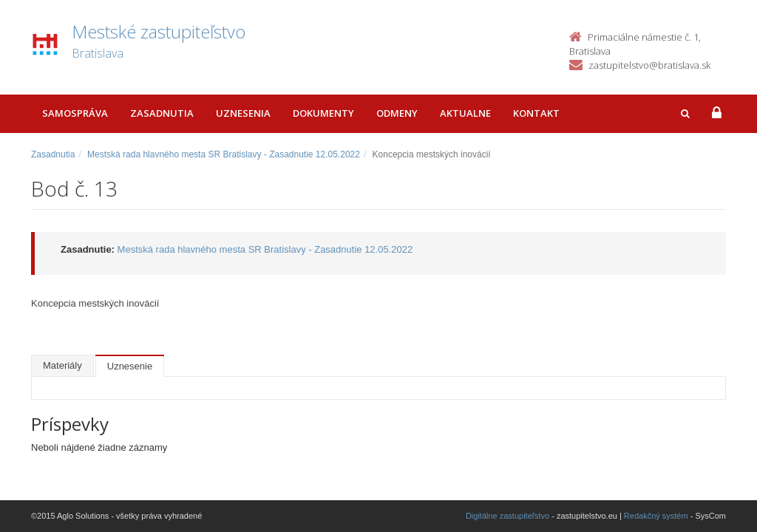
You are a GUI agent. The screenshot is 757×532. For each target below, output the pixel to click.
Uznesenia (243, 113)
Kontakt (536, 113)
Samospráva (75, 113)
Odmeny (397, 113)
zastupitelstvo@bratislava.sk (649, 65)
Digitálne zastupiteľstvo (508, 516)
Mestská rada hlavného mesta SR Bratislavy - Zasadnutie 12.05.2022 (224, 154)
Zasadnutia (162, 113)
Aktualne (465, 113)
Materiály (62, 365)
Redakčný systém (656, 516)
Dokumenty (323, 113)
